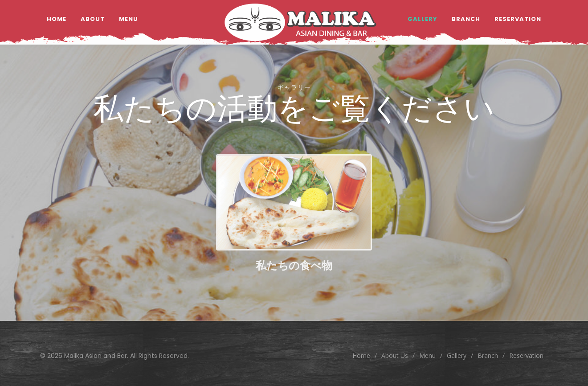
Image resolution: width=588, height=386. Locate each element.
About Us (395, 355)
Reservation (526, 355)
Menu (427, 355)
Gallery (457, 355)
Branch (488, 355)
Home (361, 355)
